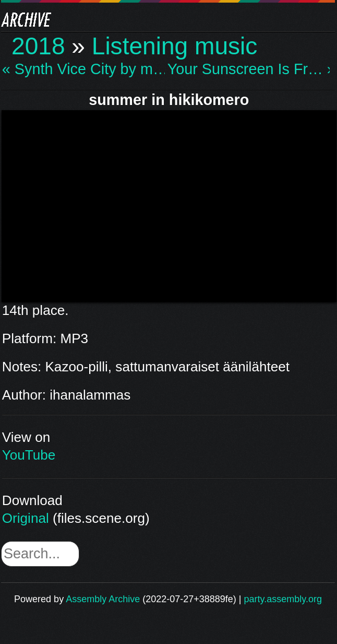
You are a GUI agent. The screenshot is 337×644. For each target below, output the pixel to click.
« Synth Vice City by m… (83, 69)
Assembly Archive (103, 599)
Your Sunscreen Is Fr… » (249, 69)
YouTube (29, 455)
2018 (38, 46)
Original (26, 518)
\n (169, 204)
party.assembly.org (283, 599)
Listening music (175, 46)
